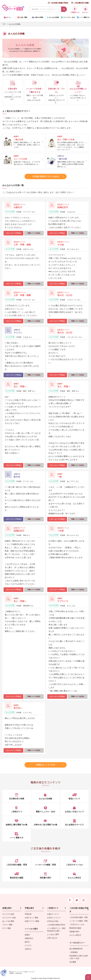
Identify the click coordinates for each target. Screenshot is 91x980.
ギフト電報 (7, 928)
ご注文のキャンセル (77, 924)
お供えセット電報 (31, 918)
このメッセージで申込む (13, 233)
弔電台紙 (28, 914)
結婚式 (27, 935)
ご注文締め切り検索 (81, 3)
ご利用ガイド (53, 908)
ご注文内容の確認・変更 (79, 917)
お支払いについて (54, 918)
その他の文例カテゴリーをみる (45, 176)
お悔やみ (28, 949)
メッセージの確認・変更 (79, 921)
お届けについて (53, 914)
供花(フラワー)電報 (32, 921)
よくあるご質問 (53, 934)
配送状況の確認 (75, 928)
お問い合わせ (52, 938)
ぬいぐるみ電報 (8, 921)
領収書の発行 (74, 932)
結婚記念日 (29, 938)
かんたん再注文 (75, 935)
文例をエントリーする (45, 765)
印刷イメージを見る (34, 233)
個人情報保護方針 (76, 949)
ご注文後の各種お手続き (59, 3)
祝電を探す (7, 908)
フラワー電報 (7, 925)
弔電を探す (30, 908)
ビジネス (28, 945)
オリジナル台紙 (8, 914)
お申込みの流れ (53, 921)
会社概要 (73, 962)
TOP (4, 24)
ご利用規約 (74, 952)
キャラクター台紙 (9, 918)
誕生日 (27, 942)
